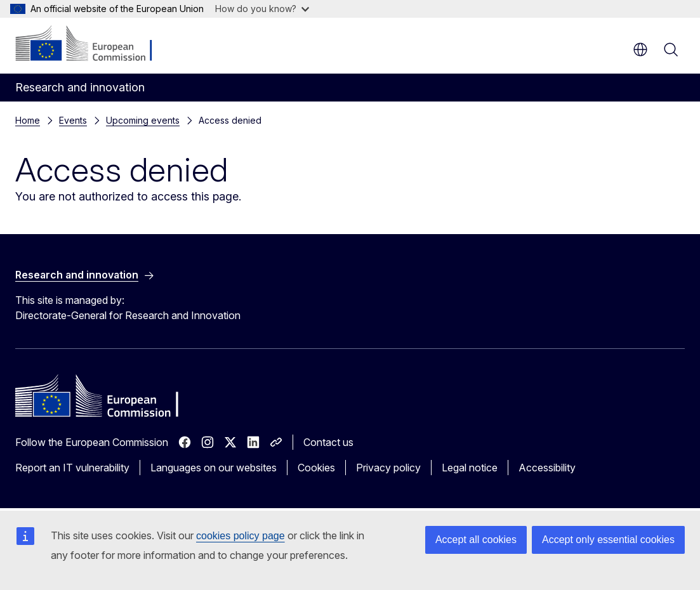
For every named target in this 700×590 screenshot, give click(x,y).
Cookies (316, 468)
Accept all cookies (476, 540)
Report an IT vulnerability (72, 468)
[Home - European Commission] (92, 44)
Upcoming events (143, 120)
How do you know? (262, 9)
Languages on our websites (214, 468)
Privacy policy (388, 468)
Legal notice (470, 468)
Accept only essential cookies (608, 540)
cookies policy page (241, 536)
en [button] (640, 49)
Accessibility (547, 468)
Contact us (328, 442)
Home (28, 120)
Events (73, 120)
